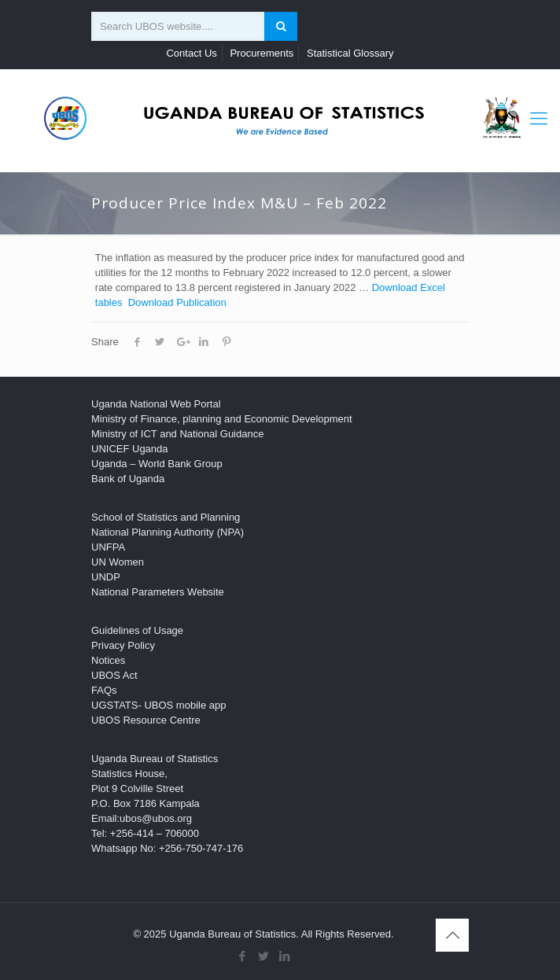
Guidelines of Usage (137, 630)
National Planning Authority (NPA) (168, 532)
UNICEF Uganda (130, 449)
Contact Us (191, 53)
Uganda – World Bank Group (157, 464)
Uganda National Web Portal (156, 404)
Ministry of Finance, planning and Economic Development (222, 419)
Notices (108, 660)
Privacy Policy (123, 645)
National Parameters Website (158, 592)
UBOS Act (114, 675)
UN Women (118, 562)
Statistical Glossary (350, 53)
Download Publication (177, 302)
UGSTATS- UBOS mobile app (158, 705)
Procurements (262, 53)
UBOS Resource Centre (146, 720)
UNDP (106, 577)
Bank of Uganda (128, 479)
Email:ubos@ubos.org (142, 818)
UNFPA (108, 547)
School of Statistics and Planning (166, 517)
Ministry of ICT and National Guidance (177, 434)
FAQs (104, 690)
